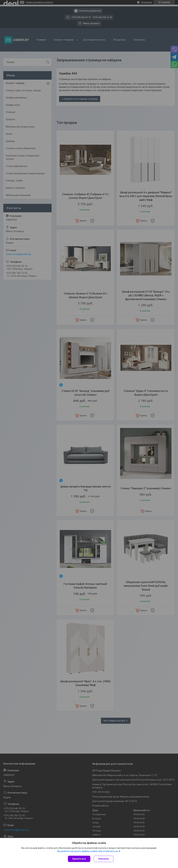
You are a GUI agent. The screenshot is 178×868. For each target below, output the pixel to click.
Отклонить (104, 859)
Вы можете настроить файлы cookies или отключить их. (88, 851)
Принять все (79, 859)
